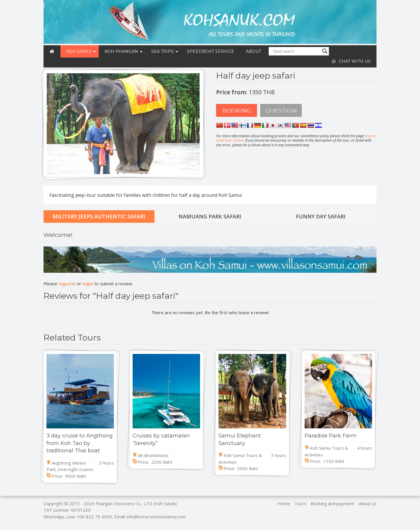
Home (284, 503)
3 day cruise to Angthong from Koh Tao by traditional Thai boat (80, 443)
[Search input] (296, 51)
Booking (237, 110)
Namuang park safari (210, 216)
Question (281, 110)
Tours (300, 503)
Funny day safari (321, 216)
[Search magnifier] (325, 51)
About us (368, 503)
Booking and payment (333, 503)
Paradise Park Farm (331, 436)
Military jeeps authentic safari (99, 216)
